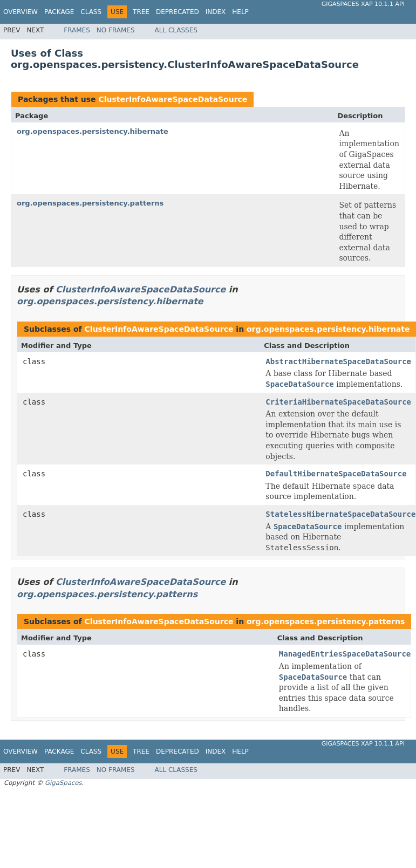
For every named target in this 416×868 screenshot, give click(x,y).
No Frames (116, 30)
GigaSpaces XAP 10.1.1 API (363, 4)
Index (216, 12)
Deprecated (178, 12)
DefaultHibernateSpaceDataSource (336, 474)
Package (59, 12)
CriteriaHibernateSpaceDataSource (338, 402)
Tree (141, 12)
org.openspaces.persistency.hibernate (93, 131)
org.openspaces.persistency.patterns (90, 203)
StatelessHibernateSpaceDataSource (340, 514)
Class (91, 12)
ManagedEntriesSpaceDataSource (345, 654)
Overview (21, 12)
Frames (77, 30)
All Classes (176, 30)
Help (240, 12)
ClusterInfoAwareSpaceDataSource (173, 99)
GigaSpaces (63, 783)
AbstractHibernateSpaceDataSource (338, 361)
